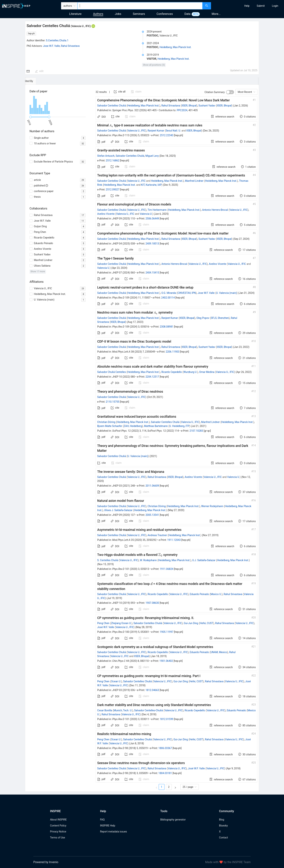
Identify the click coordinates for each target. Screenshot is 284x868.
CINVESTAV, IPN (187, 293)
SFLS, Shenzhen (220, 318)
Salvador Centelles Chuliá (112, 106)
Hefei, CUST (206, 623)
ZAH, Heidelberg (133, 426)
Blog (222, 820)
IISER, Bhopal (189, 106)
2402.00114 (168, 298)
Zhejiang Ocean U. (121, 623)
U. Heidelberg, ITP (179, 426)
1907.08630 (152, 603)
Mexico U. (216, 594)
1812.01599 (167, 719)
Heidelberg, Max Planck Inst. (176, 47)
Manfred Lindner (194, 181)
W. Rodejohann (148, 560)
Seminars (139, 14)
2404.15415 (152, 273)
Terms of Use (58, 838)
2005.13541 (152, 515)
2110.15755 (113, 402)
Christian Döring (106, 422)
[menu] (248, 6)
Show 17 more (38, 271)
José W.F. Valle (106, 627)
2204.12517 (152, 377)
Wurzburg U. (190, 372)
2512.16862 (113, 161)
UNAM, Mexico (219, 652)
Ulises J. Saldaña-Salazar (118, 510)
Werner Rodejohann (212, 506)
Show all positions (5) (154, 65)
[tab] (36, 81)
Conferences (165, 14)
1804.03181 (165, 773)
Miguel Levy (152, 156)
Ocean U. (116, 681)
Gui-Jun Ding (191, 623)
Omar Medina (207, 372)
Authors (98, 14)
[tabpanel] (142, 438)
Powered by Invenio (46, 862)
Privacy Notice (58, 832)
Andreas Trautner (157, 535)
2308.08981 (167, 327)
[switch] (230, 92)
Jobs (118, 14)
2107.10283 (196, 431)
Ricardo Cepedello (172, 372)
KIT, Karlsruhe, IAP (151, 185)
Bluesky (223, 826)
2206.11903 (173, 352)
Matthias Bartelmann (156, 426)
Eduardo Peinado (199, 594)
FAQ (102, 820)
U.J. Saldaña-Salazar (204, 560)
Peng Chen (103, 623)
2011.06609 (152, 486)
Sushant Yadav (207, 106)
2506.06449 (152, 219)
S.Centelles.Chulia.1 (57, 40)
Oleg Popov (203, 318)
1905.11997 (167, 632)
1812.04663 (152, 690)
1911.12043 (174, 540)
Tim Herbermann (157, 210)
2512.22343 (167, 135)
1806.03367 (165, 748)
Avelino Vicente (106, 214)
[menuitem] (247, 6)
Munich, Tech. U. (123, 710)
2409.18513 (152, 244)
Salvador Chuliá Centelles (112, 372)
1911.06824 (167, 569)
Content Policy (58, 826)
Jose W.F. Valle (51, 46)
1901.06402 (166, 661)
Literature (75, 14)
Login (275, 6)
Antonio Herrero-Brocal (215, 210)
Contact (223, 838)
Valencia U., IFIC (137, 131)
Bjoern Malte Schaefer (110, 426)
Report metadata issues (113, 832)
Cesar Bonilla (105, 710)
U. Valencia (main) (227, 293)
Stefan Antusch (106, 156)
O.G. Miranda (169, 293)
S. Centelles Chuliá (108, 560)
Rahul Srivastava (70, 46)
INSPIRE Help (107, 826)
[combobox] (140, 6)
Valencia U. (146, 214)
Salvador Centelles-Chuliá (149, 710)
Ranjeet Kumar (156, 131)
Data (187, 14)
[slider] (31, 117)
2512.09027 (113, 190)
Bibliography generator (173, 820)
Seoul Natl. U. (173, 131)
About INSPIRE (58, 820)
